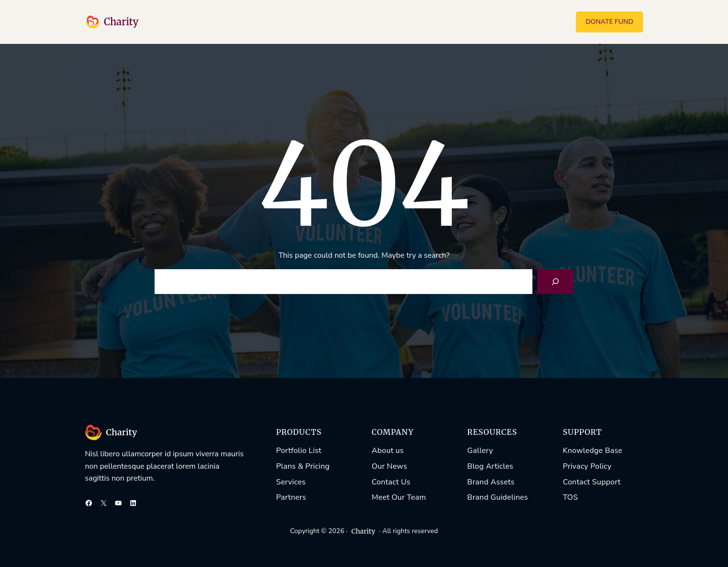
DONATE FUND (609, 22)
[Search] (555, 282)
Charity (121, 22)
